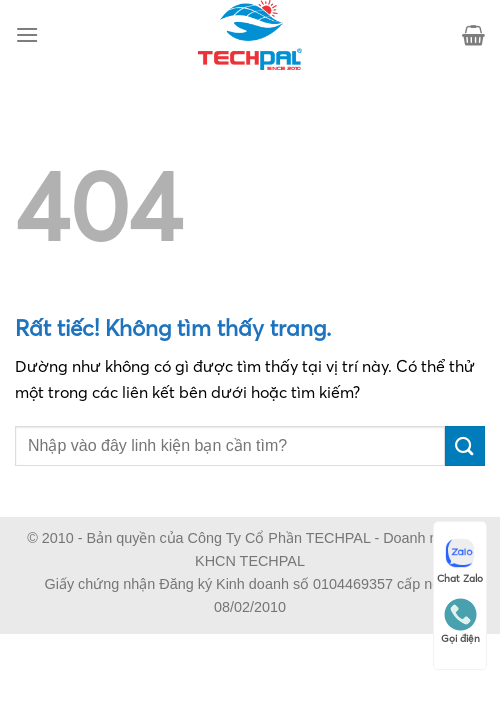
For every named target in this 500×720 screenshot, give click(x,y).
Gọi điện (460, 621)
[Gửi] (465, 445)
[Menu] (27, 34)
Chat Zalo (460, 560)
